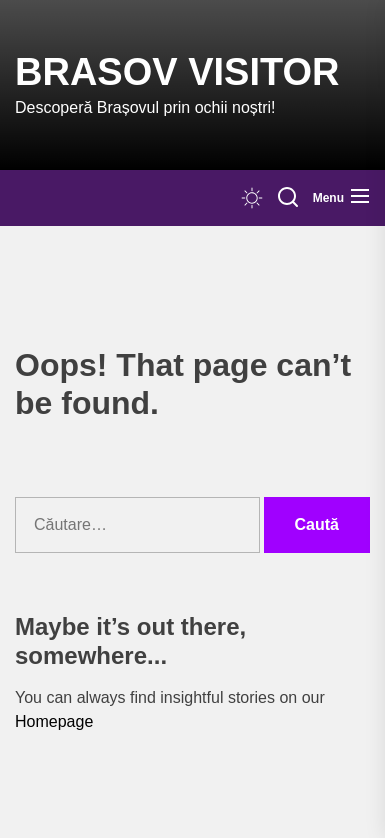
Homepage (54, 721)
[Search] (288, 198)
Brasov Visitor (177, 72)
